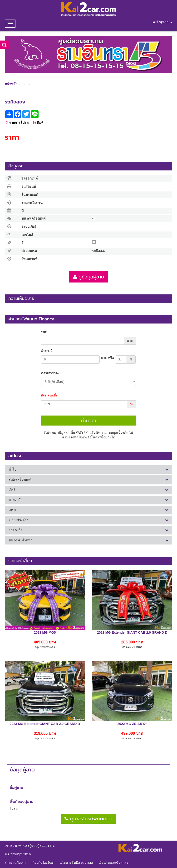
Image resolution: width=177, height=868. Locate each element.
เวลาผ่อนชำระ (50, 373)
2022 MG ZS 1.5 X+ (132, 724)
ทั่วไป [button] (88, 470)
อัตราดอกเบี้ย (49, 395)
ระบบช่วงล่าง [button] (88, 520)
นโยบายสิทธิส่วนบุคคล (76, 863)
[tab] (88, 470)
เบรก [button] (88, 510)
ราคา (44, 332)
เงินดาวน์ (47, 351)
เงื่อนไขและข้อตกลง (113, 863)
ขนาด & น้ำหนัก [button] (88, 540)
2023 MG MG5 (45, 632)
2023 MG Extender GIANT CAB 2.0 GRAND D (132, 632)
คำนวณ (88, 421)
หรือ (107, 358)
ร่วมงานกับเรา (15, 863)
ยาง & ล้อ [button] (88, 530)
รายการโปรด (17, 123)
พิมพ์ (38, 123)
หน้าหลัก (11, 84)
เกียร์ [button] (88, 490)
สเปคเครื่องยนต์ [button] (88, 480)
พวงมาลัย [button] (88, 500)
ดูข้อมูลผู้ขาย (89, 277)
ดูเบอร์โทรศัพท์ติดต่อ (88, 819)
